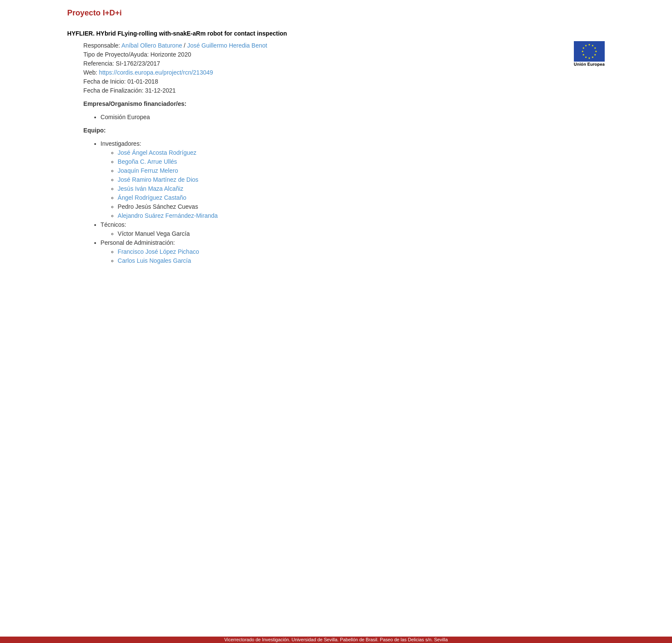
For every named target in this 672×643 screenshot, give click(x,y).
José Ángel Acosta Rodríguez (157, 153)
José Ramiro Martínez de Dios (158, 180)
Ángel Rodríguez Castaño (152, 198)
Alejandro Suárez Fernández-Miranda (168, 216)
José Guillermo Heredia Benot (227, 45)
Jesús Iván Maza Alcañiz (151, 189)
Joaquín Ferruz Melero (148, 171)
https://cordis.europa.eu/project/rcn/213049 (156, 72)
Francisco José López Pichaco (159, 252)
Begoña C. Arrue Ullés (148, 162)
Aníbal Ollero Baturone (152, 45)
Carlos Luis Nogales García (154, 261)
